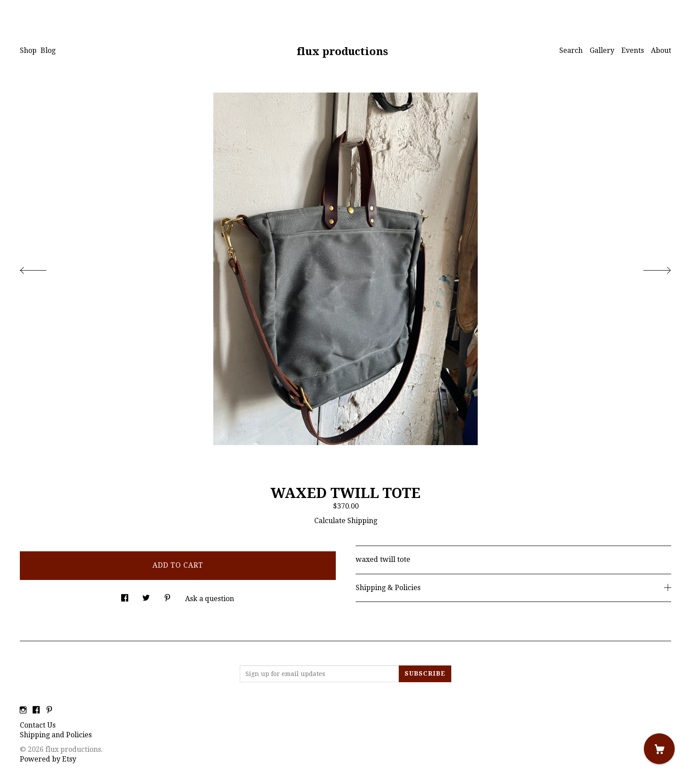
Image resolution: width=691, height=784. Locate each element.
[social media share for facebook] (125, 596)
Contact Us (38, 725)
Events (633, 50)
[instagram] (23, 711)
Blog (48, 50)
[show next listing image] (649, 268)
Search (571, 50)
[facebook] (36, 711)
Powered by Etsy (48, 759)
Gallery (602, 50)
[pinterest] (49, 711)
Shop (28, 50)
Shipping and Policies (56, 735)
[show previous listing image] (42, 268)
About (661, 50)
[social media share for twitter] (146, 596)
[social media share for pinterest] (167, 596)
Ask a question (210, 599)
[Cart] (659, 749)
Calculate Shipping (346, 521)
